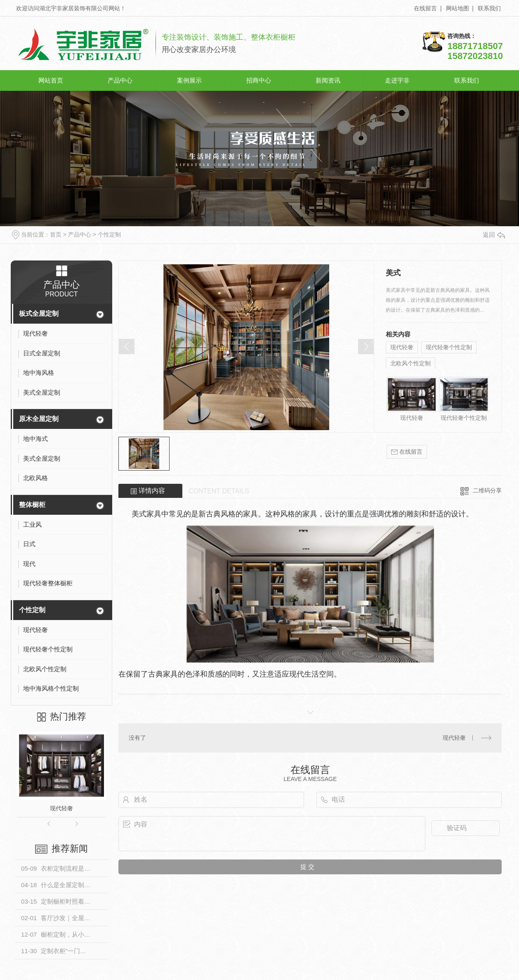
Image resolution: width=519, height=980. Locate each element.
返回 (494, 235)
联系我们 (489, 8)
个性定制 (109, 234)
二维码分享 (487, 490)
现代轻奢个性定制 (449, 347)
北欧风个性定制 (410, 363)
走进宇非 (397, 80)
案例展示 (189, 80)
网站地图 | (460, 8)
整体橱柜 (32, 505)
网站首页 (51, 80)
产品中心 (120, 80)
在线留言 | (428, 8)
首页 (56, 234)
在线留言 (407, 452)
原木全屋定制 (39, 419)
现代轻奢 (61, 808)
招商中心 (259, 80)
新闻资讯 (328, 80)
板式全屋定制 (39, 314)
